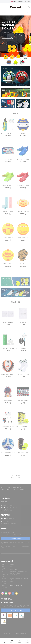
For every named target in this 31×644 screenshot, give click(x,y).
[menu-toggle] (2, 7)
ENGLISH (14, 1)
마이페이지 (20, 1)
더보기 (6, 37)
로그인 (27, 1)
